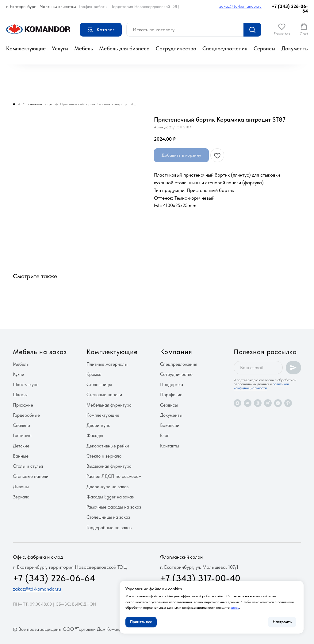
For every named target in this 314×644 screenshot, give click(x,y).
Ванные (21, 456)
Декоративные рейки (108, 446)
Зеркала (21, 497)
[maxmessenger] (237, 403)
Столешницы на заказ (108, 517)
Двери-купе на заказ (107, 487)
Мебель (84, 48)
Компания (176, 352)
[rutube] (268, 403)
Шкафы (20, 395)
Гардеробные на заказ (109, 528)
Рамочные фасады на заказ (114, 507)
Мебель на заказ (40, 352)
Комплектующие (26, 48)
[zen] (278, 403)
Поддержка (172, 384)
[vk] (248, 403)
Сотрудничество (176, 48)
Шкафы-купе (26, 384)
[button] (282, 29)
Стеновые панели (31, 476)
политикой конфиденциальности (261, 386)
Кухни (19, 374)
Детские (21, 446)
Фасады (95, 435)
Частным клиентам (58, 6)
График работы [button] (93, 6)
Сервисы (264, 48)
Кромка (94, 374)
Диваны (21, 487)
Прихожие (23, 405)
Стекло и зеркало (104, 456)
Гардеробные (26, 415)
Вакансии (170, 425)
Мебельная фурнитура (109, 405)
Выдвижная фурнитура (109, 466)
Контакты (170, 446)
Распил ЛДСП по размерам (114, 476)
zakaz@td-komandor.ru (240, 6)
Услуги (60, 48)
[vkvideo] (258, 403)
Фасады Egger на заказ (110, 497)
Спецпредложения (225, 48)
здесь (235, 607)
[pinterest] (288, 403)
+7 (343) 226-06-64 (290, 9)
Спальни (21, 425)
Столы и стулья (28, 466)
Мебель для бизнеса (124, 48)
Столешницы (99, 384)
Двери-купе (98, 425)
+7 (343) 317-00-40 (200, 578)
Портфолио (171, 395)
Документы (295, 48)
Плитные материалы (107, 364)
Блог (165, 435)
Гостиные (22, 435)
